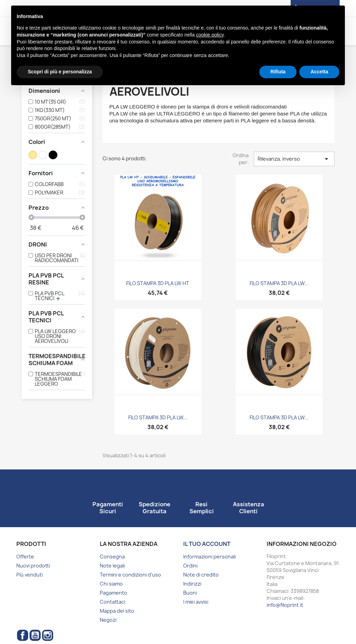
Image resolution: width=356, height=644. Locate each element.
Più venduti (30, 575)
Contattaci (112, 602)
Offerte (25, 557)
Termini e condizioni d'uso (130, 575)
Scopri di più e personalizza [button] (60, 72)
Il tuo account (207, 544)
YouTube (35, 635)
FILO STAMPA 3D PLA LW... (279, 283)
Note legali (112, 566)
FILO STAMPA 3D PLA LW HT (158, 283)
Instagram (48, 635)
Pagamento (114, 593)
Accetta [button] (319, 72)
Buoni (190, 593)
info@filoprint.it (285, 605)
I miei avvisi (196, 602)
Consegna (112, 557)
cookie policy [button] (210, 35)
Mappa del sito (117, 611)
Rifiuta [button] (278, 72)
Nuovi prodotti (33, 566)
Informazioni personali (209, 557)
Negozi (108, 620)
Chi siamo (111, 584)
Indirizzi (192, 584)
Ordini (190, 566)
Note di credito (201, 575)
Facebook (23, 635)
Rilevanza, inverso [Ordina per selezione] (294, 159)
